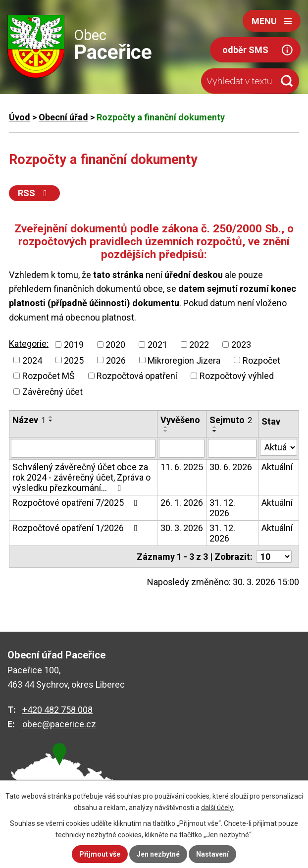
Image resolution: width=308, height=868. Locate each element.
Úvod (20, 117)
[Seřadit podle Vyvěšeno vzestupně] (166, 427)
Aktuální (277, 467)
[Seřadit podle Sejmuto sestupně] (215, 431)
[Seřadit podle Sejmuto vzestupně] (215, 427)
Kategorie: (29, 344)
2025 (74, 360)
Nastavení (212, 854)
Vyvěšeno (180, 420)
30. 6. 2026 (231, 467)
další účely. (218, 808)
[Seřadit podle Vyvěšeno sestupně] (166, 431)
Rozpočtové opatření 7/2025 (77, 503)
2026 (116, 360)
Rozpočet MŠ (49, 376)
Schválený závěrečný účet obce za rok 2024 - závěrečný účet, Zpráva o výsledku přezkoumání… (81, 477)
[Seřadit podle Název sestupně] (51, 421)
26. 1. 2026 (182, 503)
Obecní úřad (63, 117)
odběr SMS (245, 50)
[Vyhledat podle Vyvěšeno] (182, 448)
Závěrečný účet (52, 392)
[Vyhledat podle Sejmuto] (232, 448)
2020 (115, 345)
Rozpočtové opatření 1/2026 (77, 528)
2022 (199, 345)
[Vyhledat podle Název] (83, 448)
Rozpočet (261, 360)
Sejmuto (231, 420)
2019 (74, 345)
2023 (241, 345)
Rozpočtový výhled (237, 376)
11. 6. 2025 (182, 467)
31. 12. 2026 (222, 508)
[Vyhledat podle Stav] (279, 447)
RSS (34, 193)
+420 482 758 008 (57, 710)
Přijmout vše (100, 854)
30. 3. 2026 (182, 528)
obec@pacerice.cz (59, 724)
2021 (157, 345)
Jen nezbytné (158, 854)
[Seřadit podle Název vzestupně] (51, 417)
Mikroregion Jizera (184, 360)
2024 (32, 360)
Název (29, 420)
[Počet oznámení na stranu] (274, 557)
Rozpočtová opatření (137, 376)
